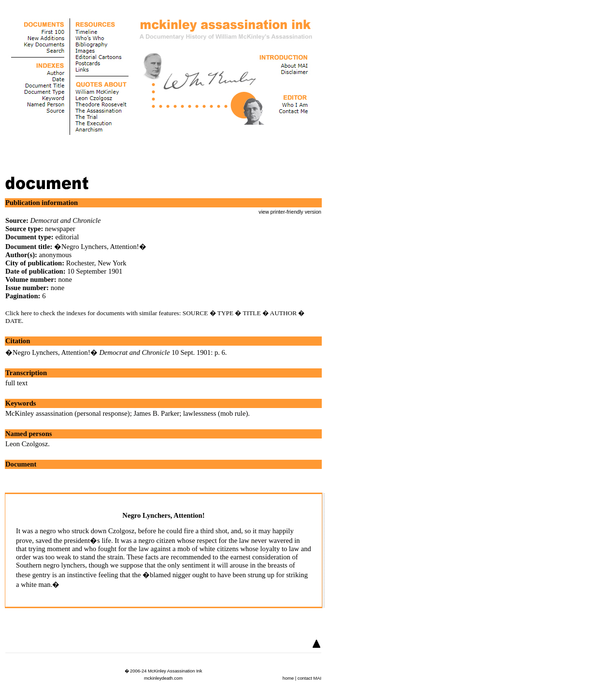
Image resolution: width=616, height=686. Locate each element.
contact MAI (309, 678)
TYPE (225, 313)
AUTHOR (284, 313)
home (288, 678)
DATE (14, 321)
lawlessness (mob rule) (215, 413)
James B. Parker (156, 413)
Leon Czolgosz (27, 444)
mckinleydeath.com (163, 678)
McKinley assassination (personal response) (68, 413)
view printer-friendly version (290, 212)
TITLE (252, 313)
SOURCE (195, 313)
